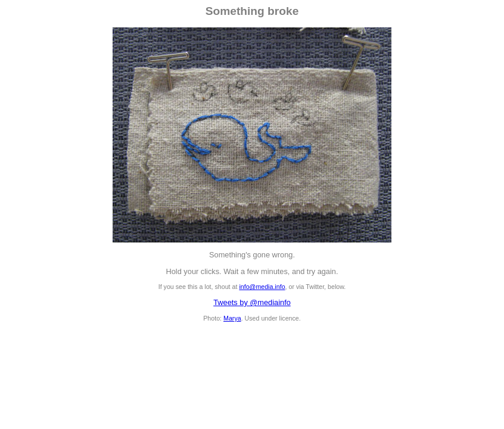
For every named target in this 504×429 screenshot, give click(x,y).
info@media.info (262, 287)
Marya (232, 318)
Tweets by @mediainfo (252, 302)
